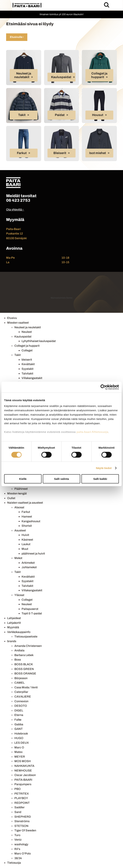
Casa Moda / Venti (26, 687)
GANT (19, 729)
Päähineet (21, 489)
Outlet (11, 498)
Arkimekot (28, 563)
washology (21, 844)
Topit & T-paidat (32, 613)
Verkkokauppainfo (19, 632)
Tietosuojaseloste (26, 636)
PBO (18, 789)
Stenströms (22, 821)
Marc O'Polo (23, 853)
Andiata (19, 650)
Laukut (26, 544)
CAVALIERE (23, 697)
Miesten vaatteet (18, 323)
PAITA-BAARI (23, 780)
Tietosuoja (14, 863)
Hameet (27, 517)
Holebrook (21, 734)
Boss (18, 660)
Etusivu (12, 318)
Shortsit (27, 526)
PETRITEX (22, 794)
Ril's (17, 849)
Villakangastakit (32, 378)
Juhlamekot (29, 567)
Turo (17, 835)
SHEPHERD (23, 817)
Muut (25, 549)
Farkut (22, 153)
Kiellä (23, 479)
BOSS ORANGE (25, 673)
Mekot (18, 558)
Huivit (25, 535)
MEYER (20, 757)
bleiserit (27, 360)
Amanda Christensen (28, 646)
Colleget (27, 350)
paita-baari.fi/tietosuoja (92, 432)
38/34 (18, 858)
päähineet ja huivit (33, 554)
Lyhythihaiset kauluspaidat (39, 341)
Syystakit (28, 369)
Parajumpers (23, 784)
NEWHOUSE (23, 771)
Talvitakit (27, 373)
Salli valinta (62, 479)
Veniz (18, 840)
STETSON (21, 826)
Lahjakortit (14, 623)
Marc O (19, 747)
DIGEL (19, 710)
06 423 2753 (18, 200)
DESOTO (21, 706)
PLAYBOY (21, 798)
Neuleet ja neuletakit (23, 75)
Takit (22, 115)
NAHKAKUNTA (24, 766)
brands (12, 641)
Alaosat (19, 507)
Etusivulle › (17, 37)
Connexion (21, 701)
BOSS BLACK (24, 664)
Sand (18, 812)
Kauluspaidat (61, 77)
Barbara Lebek (24, 655)
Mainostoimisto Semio (62, 298)
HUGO (19, 738)
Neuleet (27, 332)
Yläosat (19, 595)
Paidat (60, 115)
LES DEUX (22, 743)
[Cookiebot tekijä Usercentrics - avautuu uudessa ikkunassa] (103, 387)
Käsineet (27, 540)
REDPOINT (22, 803)
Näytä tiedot (104, 468)
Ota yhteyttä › (15, 210)
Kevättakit (28, 364)
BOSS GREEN (24, 669)
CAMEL (20, 683)
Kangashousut (31, 521)
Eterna (19, 715)
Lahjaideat (14, 618)
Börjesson (21, 678)
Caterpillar (21, 692)
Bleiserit (60, 153)
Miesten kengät (17, 493)
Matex (18, 752)
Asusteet (20, 530)
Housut (98, 115)
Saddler (20, 807)
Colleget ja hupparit (99, 75)
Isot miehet (98, 153)
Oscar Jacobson (25, 775)
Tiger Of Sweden (25, 830)
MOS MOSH (23, 761)
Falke (18, 720)
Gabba (19, 724)
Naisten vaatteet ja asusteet (25, 503)
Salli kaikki (100, 479)
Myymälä (13, 627)
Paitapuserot (30, 609)
